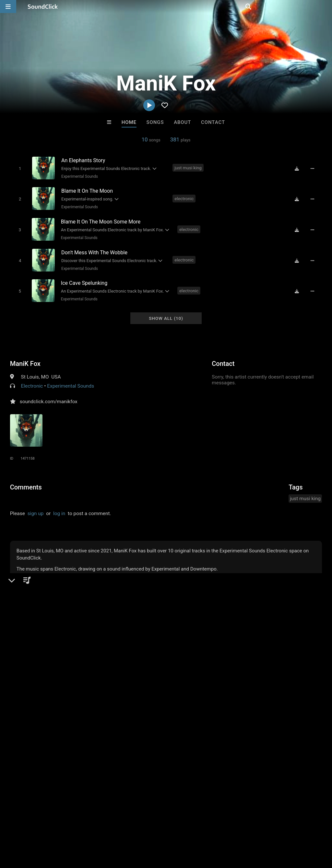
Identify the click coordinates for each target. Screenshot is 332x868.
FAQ (27, 829)
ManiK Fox (25, 358)
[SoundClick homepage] (43, 6)
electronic (185, 197)
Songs (155, 122)
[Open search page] (326, 6)
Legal (175, 829)
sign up (36, 508)
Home (129, 122)
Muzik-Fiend (193, 730)
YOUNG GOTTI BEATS (140, 730)
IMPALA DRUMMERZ (86, 730)
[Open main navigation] (8, 6)
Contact (213, 122)
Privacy (155, 829)
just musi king (189, 168)
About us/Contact (58, 829)
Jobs (89, 829)
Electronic (32, 380)
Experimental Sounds (79, 176)
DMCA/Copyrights (121, 829)
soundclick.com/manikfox (49, 396)
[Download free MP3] (299, 168)
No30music (246, 730)
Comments (26, 481)
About (182, 122)
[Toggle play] (19, 168)
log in (59, 508)
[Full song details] (314, 168)
